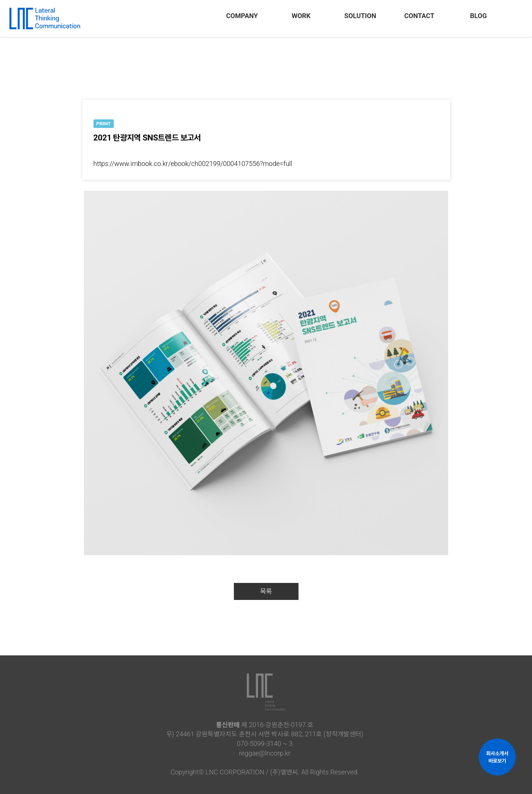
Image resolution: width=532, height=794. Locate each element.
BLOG (478, 16)
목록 (266, 591)
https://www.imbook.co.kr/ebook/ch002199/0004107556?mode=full (193, 164)
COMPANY (242, 16)
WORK (301, 16)
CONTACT (419, 16)
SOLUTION (360, 16)
